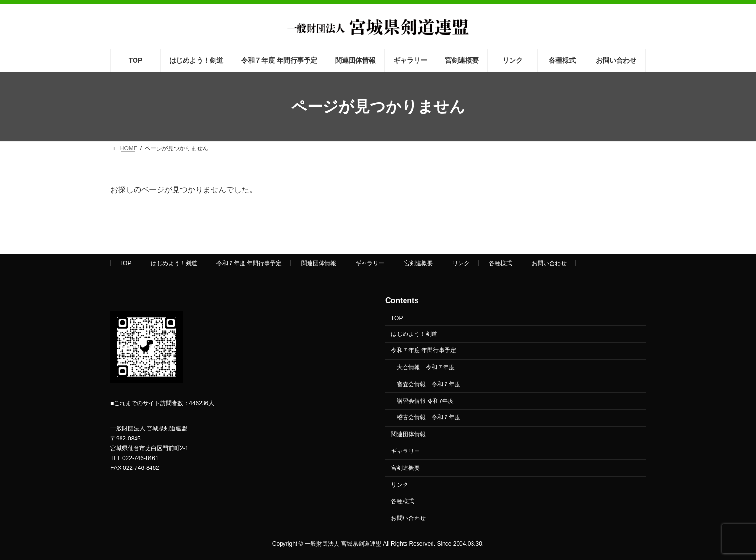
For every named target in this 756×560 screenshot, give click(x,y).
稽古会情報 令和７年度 (429, 418)
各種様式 (500, 263)
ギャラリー (370, 263)
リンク (461, 263)
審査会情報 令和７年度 (429, 384)
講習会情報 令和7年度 (425, 401)
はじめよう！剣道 (174, 263)
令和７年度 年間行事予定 (249, 263)
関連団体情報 (319, 263)
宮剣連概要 (418, 263)
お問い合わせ (549, 263)
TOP (125, 263)
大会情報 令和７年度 (426, 368)
